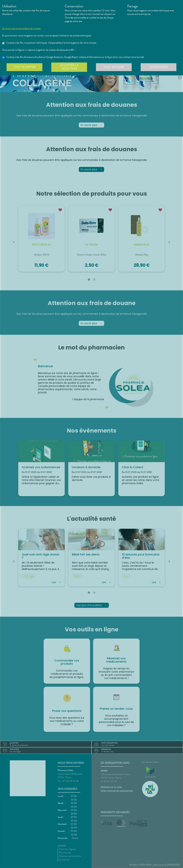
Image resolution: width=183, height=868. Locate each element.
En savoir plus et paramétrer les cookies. (22, 28)
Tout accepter (24, 67)
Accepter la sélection (69, 67)
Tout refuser (114, 67)
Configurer (159, 67)
